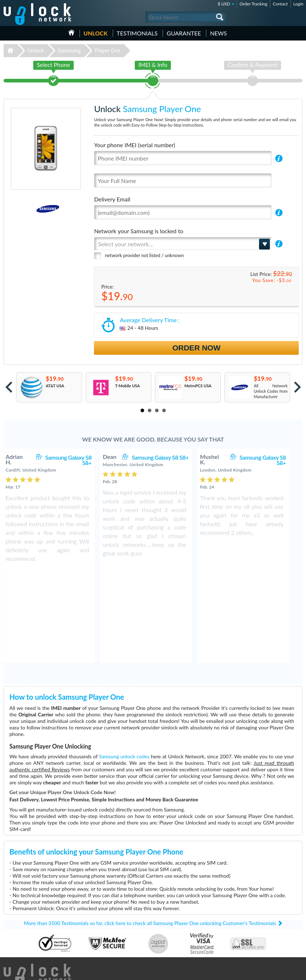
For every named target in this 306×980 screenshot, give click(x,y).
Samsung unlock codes (124, 663)
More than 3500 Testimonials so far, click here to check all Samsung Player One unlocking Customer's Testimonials (150, 830)
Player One (107, 51)
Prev (9, 387)
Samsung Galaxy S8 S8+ (76, 460)
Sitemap (256, 932)
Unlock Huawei (18, 911)
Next (298, 387)
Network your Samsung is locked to (139, 231)
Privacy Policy (260, 927)
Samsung (69, 51)
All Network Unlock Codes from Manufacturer (271, 391)
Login (298, 4)
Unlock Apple (17, 927)
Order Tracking (253, 4)
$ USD (224, 4)
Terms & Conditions (266, 921)
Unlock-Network (37, 14)
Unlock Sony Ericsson (24, 933)
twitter (283, 971)
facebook (268, 971)
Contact (280, 4)
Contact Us (258, 916)
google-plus (297, 971)
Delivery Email (112, 199)
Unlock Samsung (20, 922)
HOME (71, 33)
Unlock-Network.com (37, 882)
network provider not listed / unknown (144, 255)
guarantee (184, 33)
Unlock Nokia (17, 917)
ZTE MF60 (167, 911)
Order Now (196, 348)
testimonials (137, 33)
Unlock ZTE (15, 938)
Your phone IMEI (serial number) (134, 145)
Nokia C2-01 (169, 917)
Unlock (96, 33)
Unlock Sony (16, 944)
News (218, 33)
